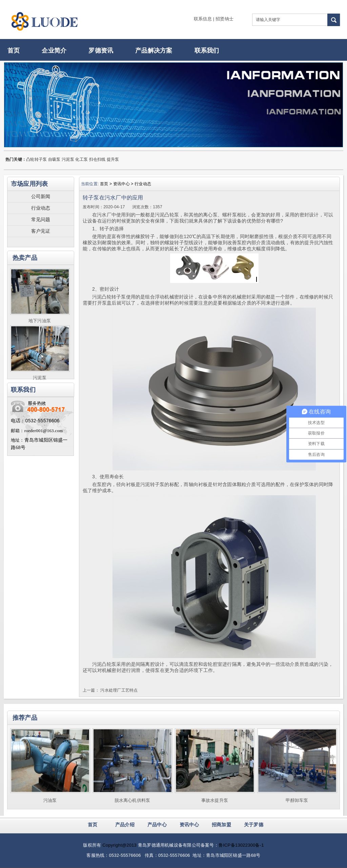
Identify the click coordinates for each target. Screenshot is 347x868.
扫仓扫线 (97, 159)
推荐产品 (25, 718)
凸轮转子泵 (36, 159)
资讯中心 (189, 825)
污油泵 (50, 800)
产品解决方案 (154, 51)
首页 (14, 51)
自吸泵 (54, 159)
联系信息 (203, 19)
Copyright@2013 (119, 845)
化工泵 (81, 159)
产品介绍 (125, 825)
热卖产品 (25, 258)
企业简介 (54, 51)
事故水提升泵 (215, 800)
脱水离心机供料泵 (132, 800)
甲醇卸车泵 (297, 800)
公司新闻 (41, 196)
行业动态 (41, 208)
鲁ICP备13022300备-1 (241, 845)
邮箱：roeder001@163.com (37, 431)
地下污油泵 (40, 321)
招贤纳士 (224, 19)
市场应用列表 (29, 184)
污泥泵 (68, 159)
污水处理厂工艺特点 (119, 690)
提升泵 (113, 159)
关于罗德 (254, 825)
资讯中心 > (124, 184)
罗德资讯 (101, 51)
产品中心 (157, 825)
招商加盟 (221, 825)
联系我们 (207, 51)
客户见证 (41, 231)
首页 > (107, 184)
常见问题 (41, 219)
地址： (18, 440)
